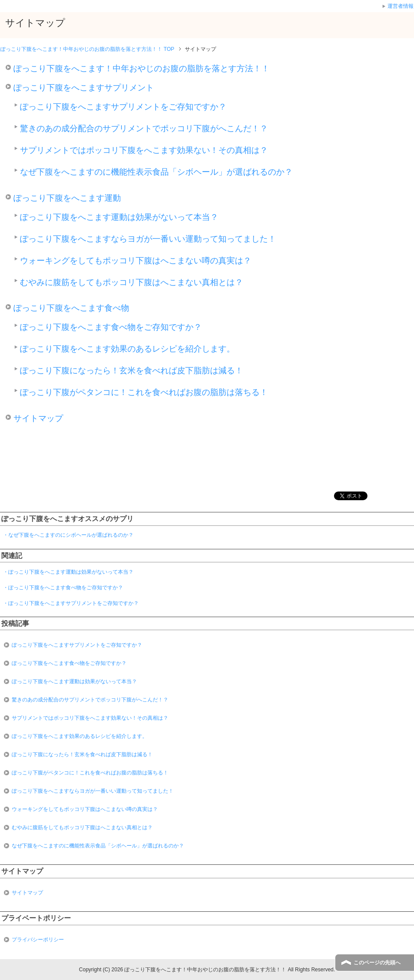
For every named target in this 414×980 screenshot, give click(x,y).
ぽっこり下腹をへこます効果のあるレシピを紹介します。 (127, 349)
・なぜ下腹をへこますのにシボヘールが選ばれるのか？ (68, 535)
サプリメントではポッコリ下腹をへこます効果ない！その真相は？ (144, 150)
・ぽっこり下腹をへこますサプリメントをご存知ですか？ (71, 603)
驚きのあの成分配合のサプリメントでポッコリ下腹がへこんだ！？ (144, 128)
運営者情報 (401, 6)
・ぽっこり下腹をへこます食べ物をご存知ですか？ (63, 588)
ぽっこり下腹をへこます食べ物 (71, 308)
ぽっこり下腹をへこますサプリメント (84, 88)
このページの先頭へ (377, 963)
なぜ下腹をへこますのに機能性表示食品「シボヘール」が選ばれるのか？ (156, 172)
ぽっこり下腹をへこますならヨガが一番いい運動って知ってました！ (148, 239)
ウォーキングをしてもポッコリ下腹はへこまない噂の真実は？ (136, 261)
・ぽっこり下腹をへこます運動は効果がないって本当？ (68, 572)
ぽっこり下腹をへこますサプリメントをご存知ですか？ (123, 107)
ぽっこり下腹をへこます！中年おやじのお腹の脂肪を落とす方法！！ (142, 68)
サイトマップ (38, 418)
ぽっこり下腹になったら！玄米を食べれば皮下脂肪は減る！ (132, 370)
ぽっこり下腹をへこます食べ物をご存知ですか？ (111, 327)
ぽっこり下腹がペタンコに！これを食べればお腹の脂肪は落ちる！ (144, 392)
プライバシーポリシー (38, 940)
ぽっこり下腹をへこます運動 (67, 198)
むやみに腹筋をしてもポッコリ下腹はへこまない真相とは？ (132, 282)
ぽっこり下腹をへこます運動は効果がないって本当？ (119, 217)
